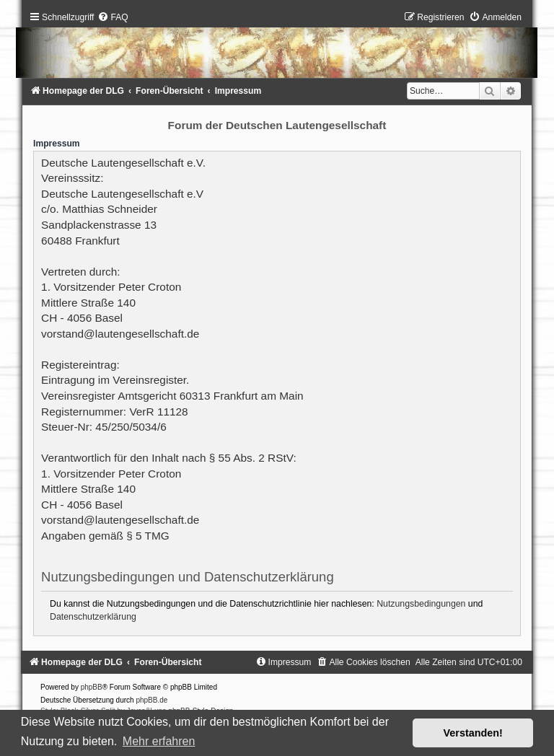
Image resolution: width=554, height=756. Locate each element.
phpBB (92, 687)
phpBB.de (151, 700)
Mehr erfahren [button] (159, 741)
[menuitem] (113, 17)
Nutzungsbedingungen (421, 604)
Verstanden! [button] (473, 733)
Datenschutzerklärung (93, 617)
